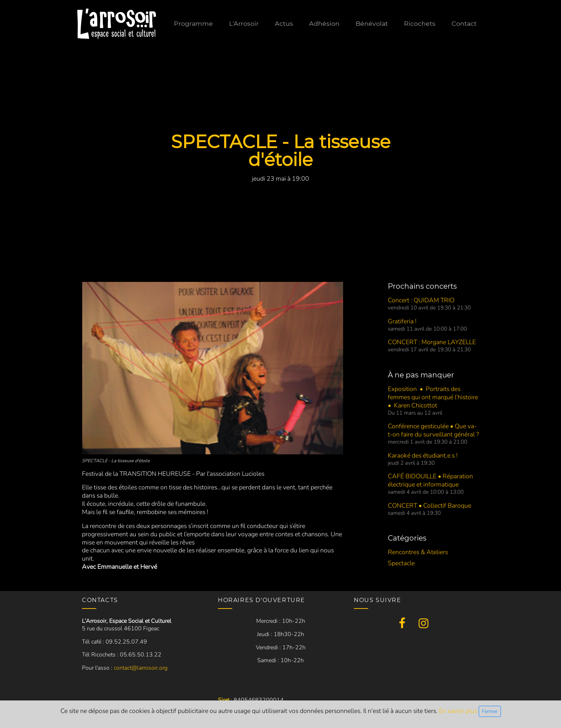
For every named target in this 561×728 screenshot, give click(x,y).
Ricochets (420, 23)
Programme (193, 23)
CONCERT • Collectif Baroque (430, 505)
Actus (284, 23)
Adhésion (324, 23)
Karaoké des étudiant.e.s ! (423, 455)
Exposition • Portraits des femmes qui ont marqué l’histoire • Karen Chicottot (433, 397)
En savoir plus (459, 711)
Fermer (490, 711)
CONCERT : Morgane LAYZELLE (432, 342)
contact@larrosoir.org (141, 668)
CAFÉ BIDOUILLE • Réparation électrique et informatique (430, 480)
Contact (464, 23)
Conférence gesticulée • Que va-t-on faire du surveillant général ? (433, 430)
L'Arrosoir (244, 23)
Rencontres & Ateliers (418, 552)
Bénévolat (372, 23)
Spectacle (401, 563)
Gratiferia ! (402, 321)
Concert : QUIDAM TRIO (421, 300)
